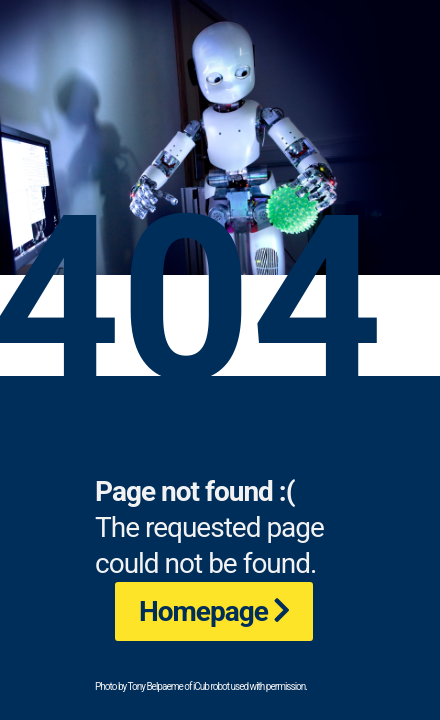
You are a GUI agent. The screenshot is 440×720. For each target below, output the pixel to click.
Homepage (203, 611)
